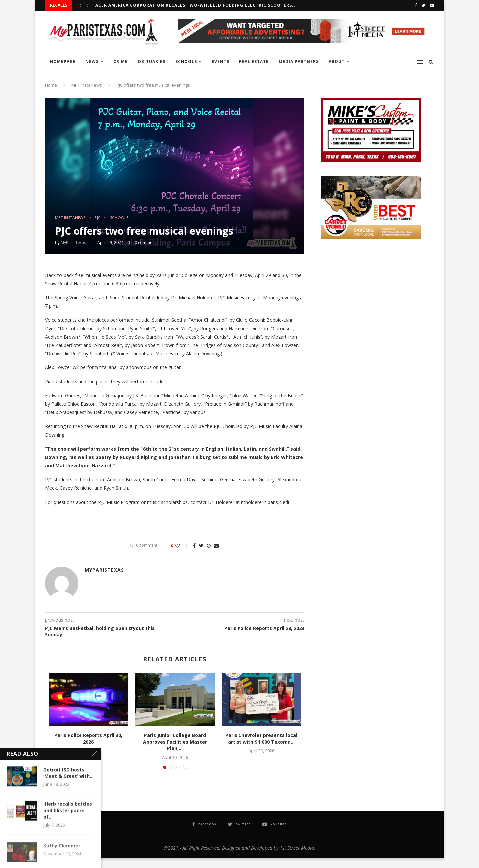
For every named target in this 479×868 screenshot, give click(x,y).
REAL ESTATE (254, 61)
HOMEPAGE (63, 61)
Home (51, 85)
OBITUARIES (152, 61)
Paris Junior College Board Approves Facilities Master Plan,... (175, 742)
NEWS (92, 61)
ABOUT (337, 61)
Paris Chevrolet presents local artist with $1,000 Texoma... (261, 738)
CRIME (121, 61)
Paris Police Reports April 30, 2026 (88, 738)
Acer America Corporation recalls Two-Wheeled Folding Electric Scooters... (196, 5)
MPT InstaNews (87, 85)
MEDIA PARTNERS (299, 61)
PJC (98, 218)
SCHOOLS (186, 61)
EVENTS (220, 61)
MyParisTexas (73, 243)
